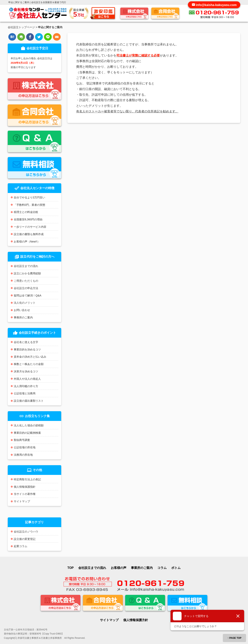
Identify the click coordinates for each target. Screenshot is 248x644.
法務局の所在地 (23, 455)
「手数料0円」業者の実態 (29, 205)
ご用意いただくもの (26, 281)
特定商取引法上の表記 (27, 479)
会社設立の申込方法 (26, 288)
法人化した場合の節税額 (29, 425)
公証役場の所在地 (25, 447)
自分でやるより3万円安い (29, 197)
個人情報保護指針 (25, 487)
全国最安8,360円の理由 (28, 219)
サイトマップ (22, 501)
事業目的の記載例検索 (27, 433)
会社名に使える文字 (26, 342)
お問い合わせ (22, 310)
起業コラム (21, 546)
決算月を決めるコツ (26, 371)
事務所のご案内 (23, 317)
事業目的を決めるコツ (27, 349)
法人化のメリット (25, 303)
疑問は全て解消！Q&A (28, 295)
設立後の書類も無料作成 (29, 234)
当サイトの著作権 (25, 494)
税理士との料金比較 (26, 212)
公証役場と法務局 (25, 393)
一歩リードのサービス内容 (30, 227)
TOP (71, 568)
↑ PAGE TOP (234, 638)
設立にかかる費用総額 (27, 273)
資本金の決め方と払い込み (30, 357)
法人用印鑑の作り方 (26, 386)
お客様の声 (119, 568)
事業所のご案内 (142, 568)
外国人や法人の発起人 (27, 379)
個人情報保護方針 (136, 620)
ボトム (176, 568)
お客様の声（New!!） (27, 242)
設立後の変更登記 (25, 539)
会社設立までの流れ (26, 266)
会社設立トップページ (21, 27)
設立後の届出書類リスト (29, 401)
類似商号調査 (22, 440)
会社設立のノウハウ (26, 532)
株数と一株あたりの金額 (29, 364)
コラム (162, 568)
